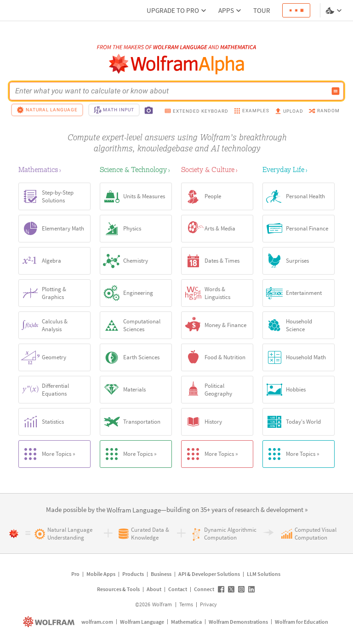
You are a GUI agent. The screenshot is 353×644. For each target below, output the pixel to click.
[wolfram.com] (50, 622)
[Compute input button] (336, 91)
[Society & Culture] (217, 169)
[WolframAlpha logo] (177, 64)
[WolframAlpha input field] (171, 91)
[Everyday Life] (299, 169)
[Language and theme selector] (335, 11)
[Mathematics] (54, 169)
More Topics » (47, 454)
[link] (134, 510)
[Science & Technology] (136, 169)
